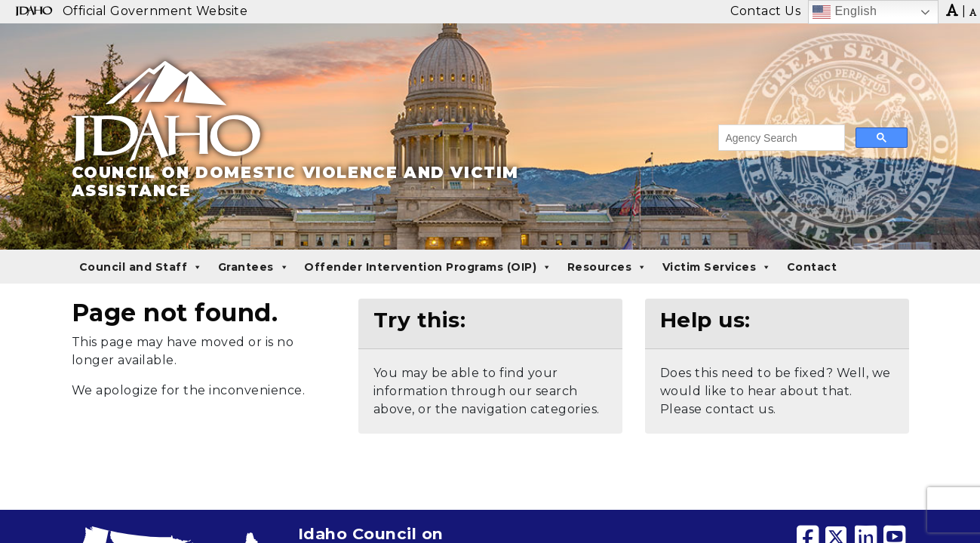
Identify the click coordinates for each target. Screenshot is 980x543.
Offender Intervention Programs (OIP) (428, 267)
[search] (780, 138)
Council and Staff (141, 267)
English (845, 12)
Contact (812, 267)
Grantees (254, 267)
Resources (607, 267)
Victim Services (717, 267)
